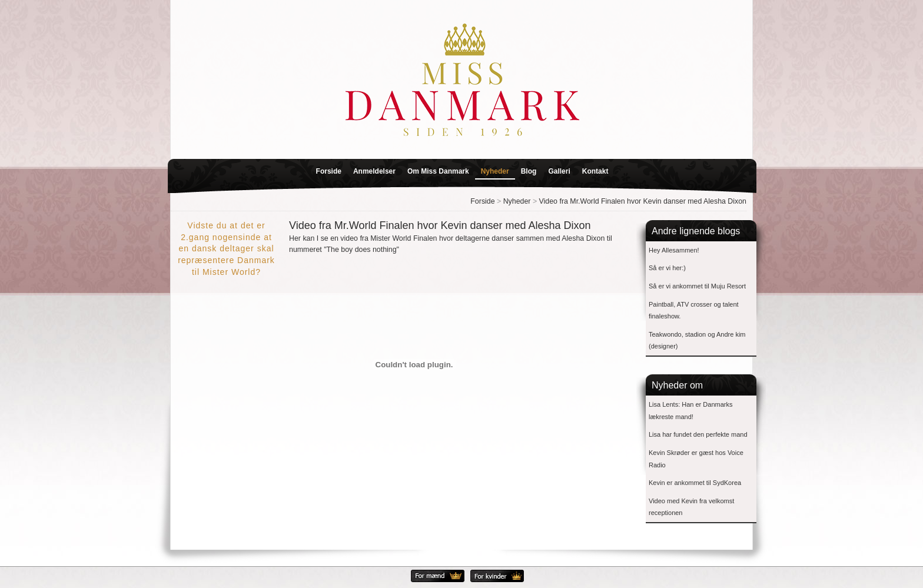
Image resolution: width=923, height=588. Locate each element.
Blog (529, 171)
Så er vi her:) (667, 268)
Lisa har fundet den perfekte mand (698, 434)
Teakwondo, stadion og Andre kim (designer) (697, 340)
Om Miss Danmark (438, 171)
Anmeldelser (374, 171)
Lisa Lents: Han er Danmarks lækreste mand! (690, 411)
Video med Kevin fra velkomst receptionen (691, 507)
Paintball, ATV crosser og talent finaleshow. (694, 310)
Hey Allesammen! (674, 250)
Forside (329, 171)
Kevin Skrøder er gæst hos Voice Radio (696, 459)
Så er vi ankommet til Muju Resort (697, 286)
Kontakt (595, 171)
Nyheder (495, 171)
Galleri (559, 171)
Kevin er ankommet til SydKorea (695, 483)
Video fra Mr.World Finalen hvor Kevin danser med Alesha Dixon (643, 201)
